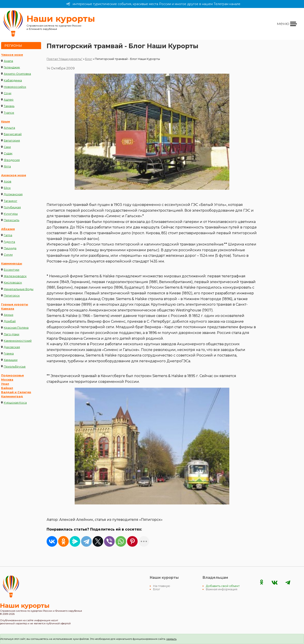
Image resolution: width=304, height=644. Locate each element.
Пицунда (10, 248)
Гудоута (9, 242)
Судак (8, 153)
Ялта (7, 166)
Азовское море (14, 175)
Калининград (12, 396)
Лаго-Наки (11, 334)
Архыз (9, 315)
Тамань (9, 106)
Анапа (8, 61)
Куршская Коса (15, 403)
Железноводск (15, 276)
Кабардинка (13, 80)
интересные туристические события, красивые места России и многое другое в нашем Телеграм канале (153, 4)
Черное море (12, 55)
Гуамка (9, 354)
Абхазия (8, 229)
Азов (8, 181)
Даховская (12, 347)
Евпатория (12, 141)
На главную (162, 586)
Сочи (8, 93)
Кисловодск (13, 283)
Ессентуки (11, 270)
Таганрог (10, 201)
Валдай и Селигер (16, 392)
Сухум (8, 255)
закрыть (171, 639)
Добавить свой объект (223, 586)
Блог (89, 59)
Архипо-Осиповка (17, 74)
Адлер (9, 100)
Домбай (10, 321)
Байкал (7, 388)
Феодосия (12, 160)
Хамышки (11, 360)
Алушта (9, 128)
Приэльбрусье (15, 367)
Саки (7, 147)
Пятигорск (12, 296)
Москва (7, 380)
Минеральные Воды (19, 289)
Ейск (7, 188)
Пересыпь (11, 220)
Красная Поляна (16, 328)
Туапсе (9, 113)
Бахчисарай (13, 134)
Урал (5, 384)
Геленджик (12, 67)
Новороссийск (15, 87)
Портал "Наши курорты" (65, 59)
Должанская (13, 194)
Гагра (8, 235)
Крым (6, 122)
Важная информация (222, 589)
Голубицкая (12, 207)
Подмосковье (12, 375)
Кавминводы (12, 264)
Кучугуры (11, 214)
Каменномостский (18, 341)
